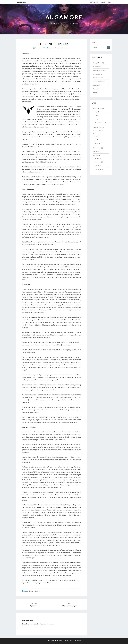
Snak (95, 93)
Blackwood (96, 67)
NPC (96, 115)
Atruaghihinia (28, 591)
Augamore (22, 2)
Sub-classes (98, 169)
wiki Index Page (94, 2)
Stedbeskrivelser (99, 123)
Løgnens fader (97, 78)
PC (95, 119)
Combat (97, 158)
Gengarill (96, 152)
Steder (96, 143)
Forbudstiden (97, 148)
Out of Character (98, 81)
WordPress (68, 641)
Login (109, 2)
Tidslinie (103, 2)
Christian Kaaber (54, 48)
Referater (37, 591)
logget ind (34, 624)
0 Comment (66, 48)
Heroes (97, 166)
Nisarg (80, 641)
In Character (97, 74)
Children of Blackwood (100, 131)
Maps (96, 112)
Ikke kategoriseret (99, 70)
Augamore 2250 (98, 127)
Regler (95, 89)
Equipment (98, 162)
